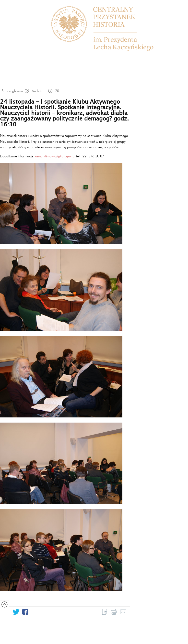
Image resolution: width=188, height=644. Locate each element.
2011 (59, 91)
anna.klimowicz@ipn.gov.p (55, 156)
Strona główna (12, 91)
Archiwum (39, 91)
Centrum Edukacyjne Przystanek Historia (107, 29)
